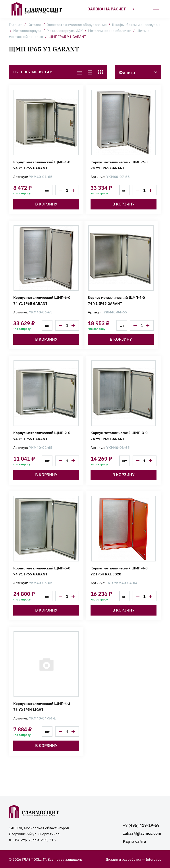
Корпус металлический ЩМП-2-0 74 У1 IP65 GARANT (42, 435)
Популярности (37, 72)
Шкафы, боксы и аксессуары (136, 24)
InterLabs (153, 859)
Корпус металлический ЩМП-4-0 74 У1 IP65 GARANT (116, 300)
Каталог (35, 24)
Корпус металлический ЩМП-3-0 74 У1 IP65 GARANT (119, 435)
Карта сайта (134, 841)
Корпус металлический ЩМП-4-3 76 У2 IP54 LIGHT (42, 706)
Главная (16, 24)
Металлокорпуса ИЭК (65, 30)
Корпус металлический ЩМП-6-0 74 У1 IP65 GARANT (42, 300)
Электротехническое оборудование (77, 24)
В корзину (46, 204)
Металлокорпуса (27, 30)
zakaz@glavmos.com (142, 833)
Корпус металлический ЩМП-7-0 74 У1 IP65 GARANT (119, 165)
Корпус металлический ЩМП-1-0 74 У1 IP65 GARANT (42, 165)
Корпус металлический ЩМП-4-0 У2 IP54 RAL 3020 (119, 571)
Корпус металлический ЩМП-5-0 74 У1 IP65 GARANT (42, 571)
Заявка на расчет (111, 9)
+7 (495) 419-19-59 (141, 825)
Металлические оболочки (110, 30)
